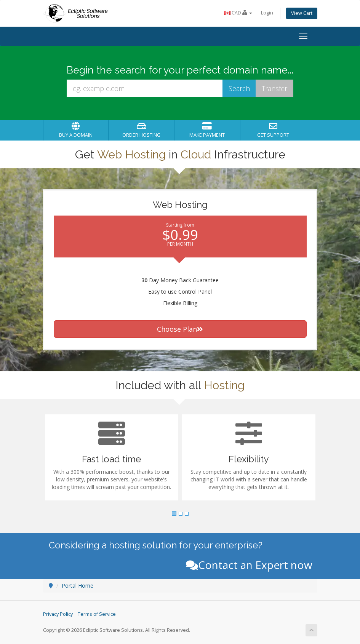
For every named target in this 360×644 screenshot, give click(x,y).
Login (267, 13)
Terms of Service (97, 614)
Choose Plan (180, 329)
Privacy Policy (58, 614)
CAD (238, 13)
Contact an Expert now (249, 565)
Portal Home (78, 586)
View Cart (302, 13)
